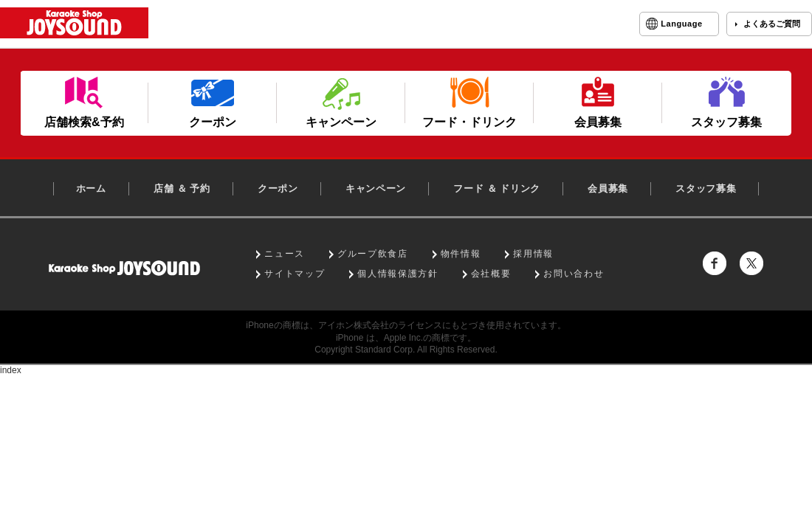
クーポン (278, 188)
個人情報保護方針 (398, 274)
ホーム (91, 188)
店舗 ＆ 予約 (182, 188)
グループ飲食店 (373, 254)
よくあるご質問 (772, 24)
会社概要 (491, 274)
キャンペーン (376, 188)
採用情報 (533, 254)
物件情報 (461, 254)
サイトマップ (295, 274)
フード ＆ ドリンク (497, 188)
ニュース (285, 254)
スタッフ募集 (706, 188)
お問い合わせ (574, 274)
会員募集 (608, 188)
